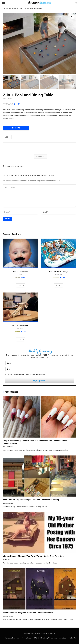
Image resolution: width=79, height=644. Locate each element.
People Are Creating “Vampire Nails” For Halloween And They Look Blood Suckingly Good (35, 442)
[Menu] (4, 3)
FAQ (36, 638)
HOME (21, 8)
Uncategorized (8, 503)
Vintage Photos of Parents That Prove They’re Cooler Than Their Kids (33, 556)
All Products (13, 8)
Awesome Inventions (12, 638)
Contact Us (72, 638)
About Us (63, 638)
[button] (72, 17)
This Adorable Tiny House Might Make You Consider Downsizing (31, 500)
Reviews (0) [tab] (40, 156)
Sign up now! (40, 381)
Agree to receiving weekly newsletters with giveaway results (26, 375)
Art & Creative (8, 447)
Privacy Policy (27, 638)
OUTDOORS (59, 275)
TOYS (10, 99)
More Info (16, 128)
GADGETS (20, 329)
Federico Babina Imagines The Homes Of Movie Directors (28, 613)
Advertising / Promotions (48, 638)
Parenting (6, 560)
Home (5, 8)
